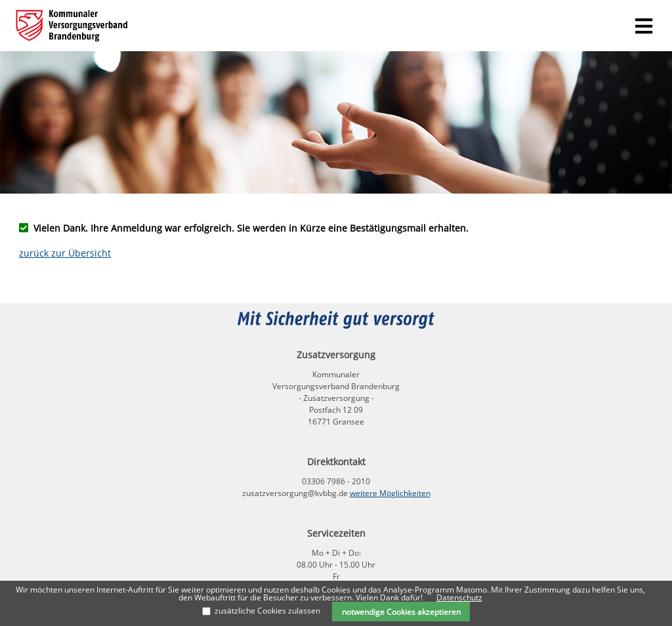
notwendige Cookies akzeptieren (401, 612)
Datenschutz (459, 597)
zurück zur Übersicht (65, 253)
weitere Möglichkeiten (390, 493)
